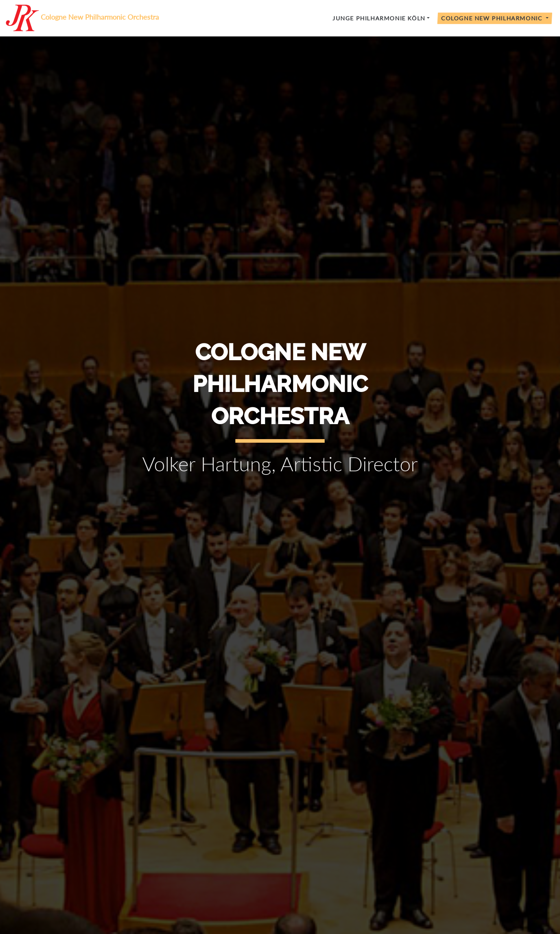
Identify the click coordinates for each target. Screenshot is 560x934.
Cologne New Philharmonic (493, 18)
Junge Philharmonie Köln (379, 18)
